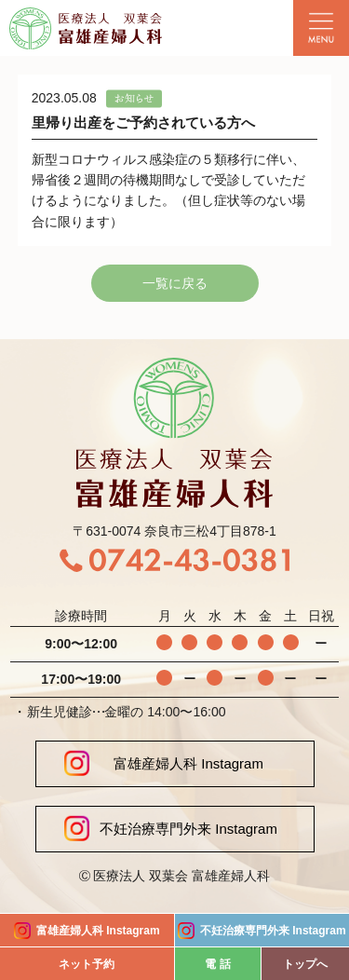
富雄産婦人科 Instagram (164, 763)
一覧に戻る (175, 283)
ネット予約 (87, 964)
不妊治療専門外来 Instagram (171, 829)
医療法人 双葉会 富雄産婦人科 (181, 876)
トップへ (305, 964)
